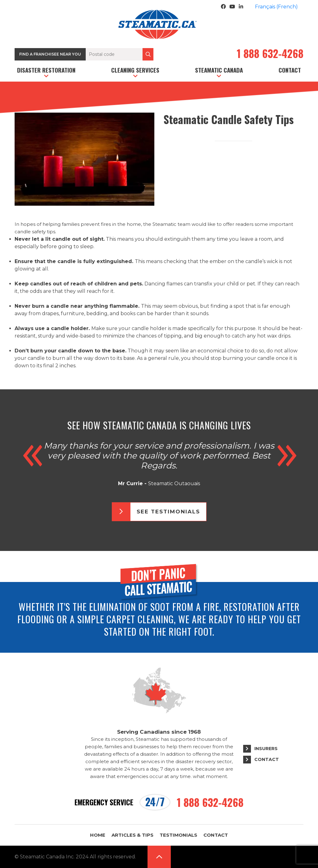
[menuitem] (276, 7)
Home (98, 835)
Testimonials (178, 835)
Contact (290, 70)
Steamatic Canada (219, 70)
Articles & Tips (132, 835)
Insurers (266, 749)
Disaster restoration (46, 70)
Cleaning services (135, 70)
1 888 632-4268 (270, 54)
